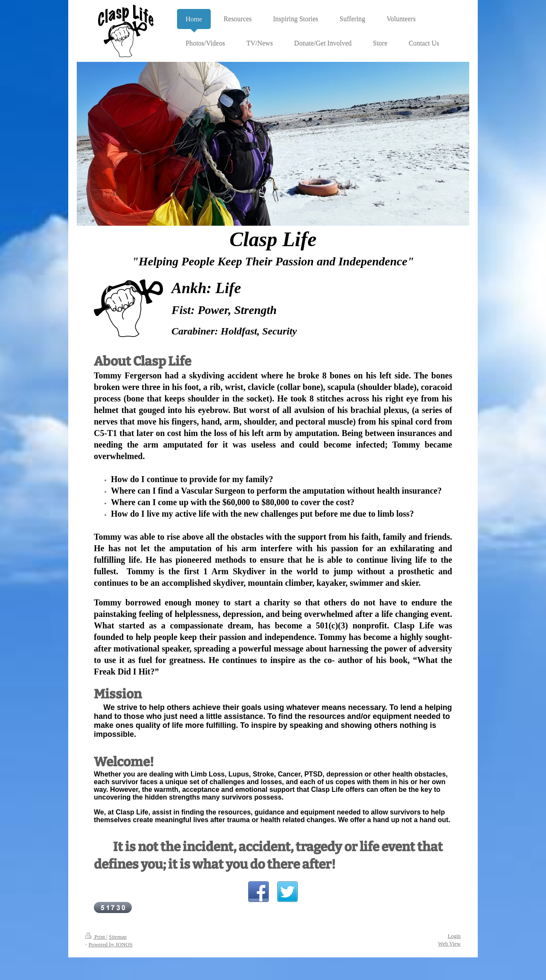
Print (96, 937)
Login (454, 936)
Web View (449, 944)
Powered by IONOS (110, 945)
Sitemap (118, 937)
